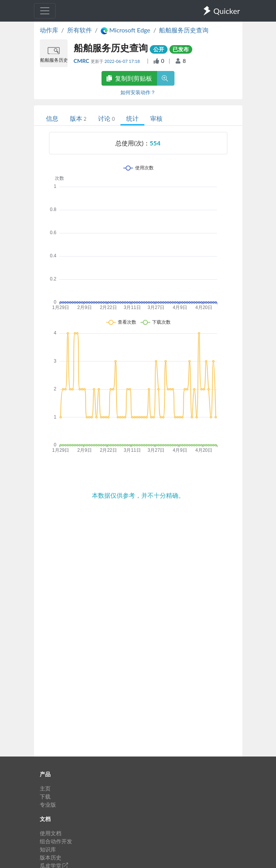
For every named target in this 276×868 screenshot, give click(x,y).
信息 (52, 118)
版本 (78, 118)
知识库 (48, 849)
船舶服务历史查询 (184, 30)
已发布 (181, 49)
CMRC (82, 61)
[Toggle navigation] (45, 11)
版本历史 (51, 857)
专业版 (48, 805)
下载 (45, 796)
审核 (156, 118)
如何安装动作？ (138, 92)
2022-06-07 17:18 (123, 61)
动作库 (49, 30)
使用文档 (51, 833)
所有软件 (80, 30)
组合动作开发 (56, 841)
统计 (132, 118)
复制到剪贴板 (129, 78)
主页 (45, 788)
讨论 (106, 118)
